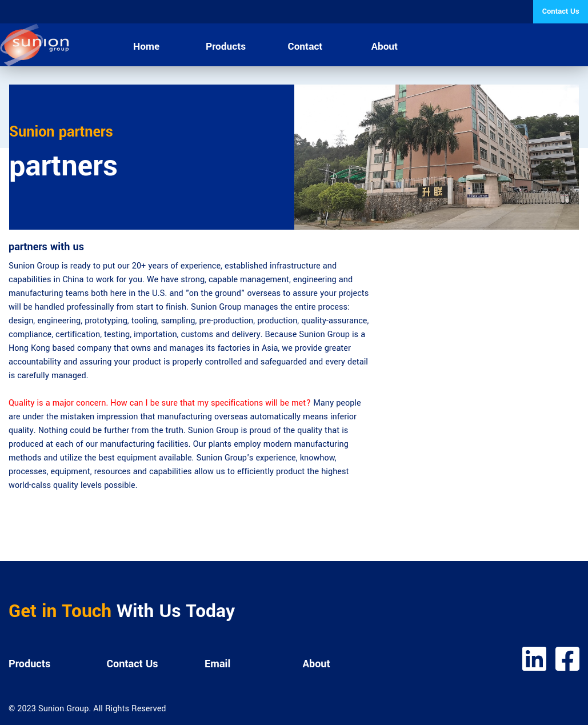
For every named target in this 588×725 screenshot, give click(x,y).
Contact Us (133, 664)
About (317, 664)
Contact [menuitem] (305, 47)
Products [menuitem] (226, 47)
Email (217, 664)
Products (29, 664)
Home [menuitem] (146, 47)
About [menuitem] (385, 47)
